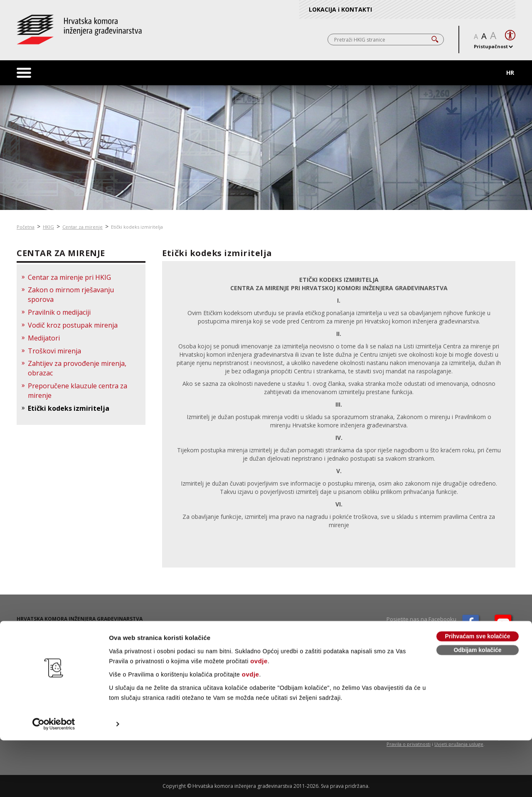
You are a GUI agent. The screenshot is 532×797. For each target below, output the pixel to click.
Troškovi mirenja (54, 351)
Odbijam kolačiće (477, 707)
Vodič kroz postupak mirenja (73, 325)
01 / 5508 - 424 (46, 643)
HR (510, 73)
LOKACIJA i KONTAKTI (340, 9)
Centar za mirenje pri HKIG (69, 277)
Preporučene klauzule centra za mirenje (78, 391)
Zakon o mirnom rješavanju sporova (71, 295)
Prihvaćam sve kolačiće (477, 693)
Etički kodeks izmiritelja (137, 227)
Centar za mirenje (83, 227)
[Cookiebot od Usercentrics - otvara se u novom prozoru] (54, 781)
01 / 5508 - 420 (47, 636)
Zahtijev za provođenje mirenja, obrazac (77, 368)
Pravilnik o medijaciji (59, 312)
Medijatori (44, 338)
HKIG (48, 227)
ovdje (259, 718)
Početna (26, 227)
